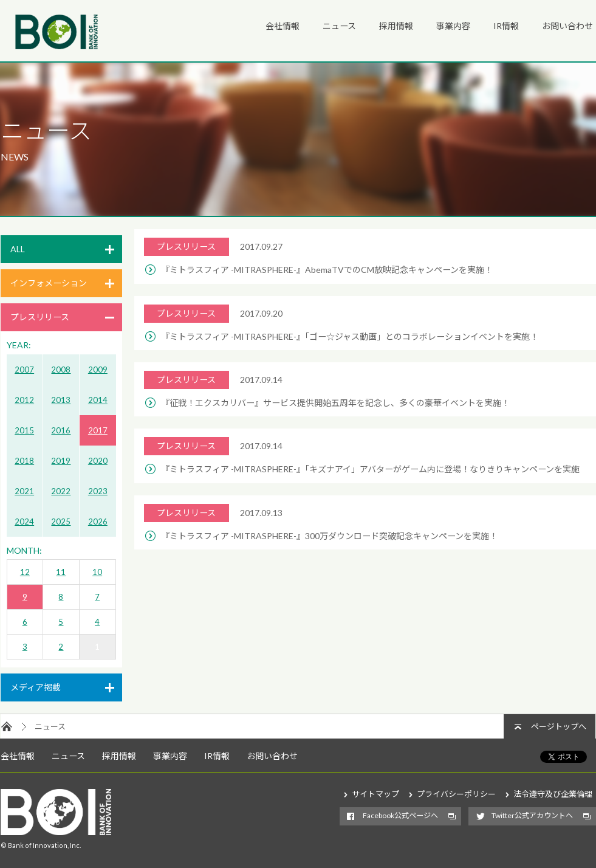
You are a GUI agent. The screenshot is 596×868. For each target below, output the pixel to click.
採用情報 (396, 26)
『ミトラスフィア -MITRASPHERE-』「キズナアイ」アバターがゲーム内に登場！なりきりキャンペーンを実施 (370, 469)
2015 (24, 430)
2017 (98, 430)
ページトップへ (559, 726)
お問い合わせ (567, 26)
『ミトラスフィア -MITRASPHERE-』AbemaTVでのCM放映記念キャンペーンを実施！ (327, 270)
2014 (98, 400)
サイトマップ (375, 794)
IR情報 (506, 26)
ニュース (339, 26)
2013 (61, 400)
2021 (24, 491)
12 (25, 572)
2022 (61, 491)
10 (97, 572)
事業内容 (453, 26)
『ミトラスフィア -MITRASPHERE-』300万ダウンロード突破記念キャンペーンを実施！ (329, 536)
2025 (61, 522)
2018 (24, 461)
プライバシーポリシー (456, 794)
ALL (18, 249)
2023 (98, 491)
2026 (98, 522)
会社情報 (283, 26)
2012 (24, 400)
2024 (24, 522)
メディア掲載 (36, 687)
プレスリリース (40, 317)
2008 (61, 370)
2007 (24, 370)
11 (61, 572)
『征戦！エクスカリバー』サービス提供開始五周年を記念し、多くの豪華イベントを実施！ (335, 403)
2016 (61, 430)
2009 (98, 370)
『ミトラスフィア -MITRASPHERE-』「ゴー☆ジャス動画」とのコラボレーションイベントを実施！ (350, 336)
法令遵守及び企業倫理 (553, 794)
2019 (61, 461)
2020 (98, 461)
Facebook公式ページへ (400, 815)
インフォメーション (49, 283)
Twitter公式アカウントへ (532, 815)
